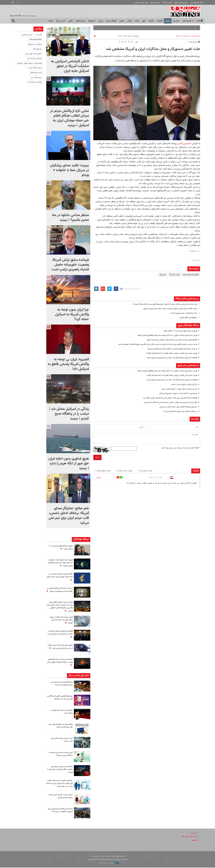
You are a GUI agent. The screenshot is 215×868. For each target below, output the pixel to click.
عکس (70, 21)
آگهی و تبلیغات (163, 2)
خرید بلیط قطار (36, 73)
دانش (122, 21)
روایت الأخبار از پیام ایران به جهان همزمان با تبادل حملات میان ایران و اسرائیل (167, 309)
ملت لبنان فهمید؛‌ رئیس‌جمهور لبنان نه (182, 313)
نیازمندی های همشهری (179, 2)
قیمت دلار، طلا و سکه (188, 837)
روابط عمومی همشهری (135, 2)
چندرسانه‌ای (80, 21)
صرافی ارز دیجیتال (35, 44)
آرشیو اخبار (187, 21)
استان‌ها (92, 21)
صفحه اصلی (196, 36)
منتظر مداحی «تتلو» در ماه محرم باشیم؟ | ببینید (70, 218)
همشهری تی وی (150, 2)
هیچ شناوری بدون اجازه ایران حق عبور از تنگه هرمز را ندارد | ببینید (69, 463)
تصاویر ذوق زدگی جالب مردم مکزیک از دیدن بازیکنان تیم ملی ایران (60, 648)
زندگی (130, 21)
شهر (144, 21)
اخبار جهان (186, 36)
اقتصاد (160, 21)
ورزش (100, 21)
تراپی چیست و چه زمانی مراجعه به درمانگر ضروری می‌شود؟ (60, 754)
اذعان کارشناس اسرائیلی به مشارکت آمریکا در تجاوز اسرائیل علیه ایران (70, 66)
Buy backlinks (36, 40)
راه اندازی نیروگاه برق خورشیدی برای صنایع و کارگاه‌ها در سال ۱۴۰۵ (61, 812)
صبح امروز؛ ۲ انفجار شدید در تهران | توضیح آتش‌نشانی (176, 393)
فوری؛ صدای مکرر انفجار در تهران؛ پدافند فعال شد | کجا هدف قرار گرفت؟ (169, 353)
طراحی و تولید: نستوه (109, 864)
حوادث (50, 21)
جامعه (151, 21)
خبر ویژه (163, 275)
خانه (200, 21)
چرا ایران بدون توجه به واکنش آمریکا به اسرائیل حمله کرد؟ (72, 314)
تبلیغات (194, 841)
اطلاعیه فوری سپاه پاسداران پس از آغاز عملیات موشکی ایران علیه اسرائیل (169, 340)
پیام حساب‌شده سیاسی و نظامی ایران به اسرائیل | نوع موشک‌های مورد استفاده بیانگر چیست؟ (161, 304)
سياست (176, 21)
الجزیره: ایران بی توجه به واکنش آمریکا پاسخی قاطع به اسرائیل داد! (68, 364)
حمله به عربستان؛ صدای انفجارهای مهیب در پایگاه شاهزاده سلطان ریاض (60, 662)
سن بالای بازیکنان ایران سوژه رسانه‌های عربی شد (178, 411)
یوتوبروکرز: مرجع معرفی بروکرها (30, 63)
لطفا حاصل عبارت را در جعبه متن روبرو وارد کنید (181, 448)
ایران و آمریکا (175, 275)
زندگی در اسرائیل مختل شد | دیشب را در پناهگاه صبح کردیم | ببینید (69, 414)
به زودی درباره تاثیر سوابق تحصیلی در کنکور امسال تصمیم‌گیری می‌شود (170, 349)
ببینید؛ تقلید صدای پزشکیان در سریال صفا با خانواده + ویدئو (69, 170)
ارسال (97, 457)
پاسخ (99, 477)
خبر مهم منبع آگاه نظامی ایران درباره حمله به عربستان (176, 407)
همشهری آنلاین (188, 12)
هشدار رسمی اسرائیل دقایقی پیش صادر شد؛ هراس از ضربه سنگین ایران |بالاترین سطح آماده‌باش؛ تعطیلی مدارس (153, 344)
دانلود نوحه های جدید (33, 54)
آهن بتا (39, 35)
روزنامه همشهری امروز (196, 2)
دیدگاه (178, 36)
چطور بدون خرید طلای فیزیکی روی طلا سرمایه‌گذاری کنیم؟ (59, 726)
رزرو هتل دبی (36, 77)
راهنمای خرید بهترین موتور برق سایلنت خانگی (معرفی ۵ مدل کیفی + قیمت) (61, 769)
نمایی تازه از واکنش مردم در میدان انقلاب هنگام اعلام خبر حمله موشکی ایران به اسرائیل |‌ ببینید (69, 118)
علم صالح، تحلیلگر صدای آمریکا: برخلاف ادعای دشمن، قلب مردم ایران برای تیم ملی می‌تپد (69, 516)
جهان (168, 21)
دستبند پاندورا (27, 35)
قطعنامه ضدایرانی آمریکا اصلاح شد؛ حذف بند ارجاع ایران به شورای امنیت (169, 358)
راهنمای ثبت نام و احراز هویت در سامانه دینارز (60, 712)
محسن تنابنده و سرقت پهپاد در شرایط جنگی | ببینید (177, 389)
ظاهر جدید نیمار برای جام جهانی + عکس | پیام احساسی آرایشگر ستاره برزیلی (168, 402)
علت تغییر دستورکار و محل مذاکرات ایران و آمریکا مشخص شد (153, 49)
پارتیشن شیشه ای (35, 58)
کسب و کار (61, 21)
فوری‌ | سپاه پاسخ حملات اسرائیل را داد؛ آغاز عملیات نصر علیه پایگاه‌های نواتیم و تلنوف (164, 335)
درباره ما (194, 834)
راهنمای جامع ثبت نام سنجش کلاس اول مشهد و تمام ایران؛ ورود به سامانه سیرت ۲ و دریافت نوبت (60, 785)
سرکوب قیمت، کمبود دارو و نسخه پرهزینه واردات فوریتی (59, 797)
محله (137, 21)
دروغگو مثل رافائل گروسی (187, 318)
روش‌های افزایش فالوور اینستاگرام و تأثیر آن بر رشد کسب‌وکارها (60, 697)
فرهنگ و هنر (111, 21)
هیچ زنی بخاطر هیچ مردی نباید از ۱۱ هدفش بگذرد (178, 331)
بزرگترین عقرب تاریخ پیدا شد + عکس (183, 384)
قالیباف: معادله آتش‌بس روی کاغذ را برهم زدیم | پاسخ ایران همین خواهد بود (167, 398)
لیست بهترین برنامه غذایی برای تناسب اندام (61, 740)
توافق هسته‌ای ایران (191, 275)
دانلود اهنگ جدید (35, 68)
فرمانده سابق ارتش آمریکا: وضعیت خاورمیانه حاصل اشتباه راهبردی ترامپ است (70, 265)
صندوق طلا (38, 49)
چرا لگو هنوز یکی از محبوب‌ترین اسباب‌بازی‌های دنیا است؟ (61, 683)
